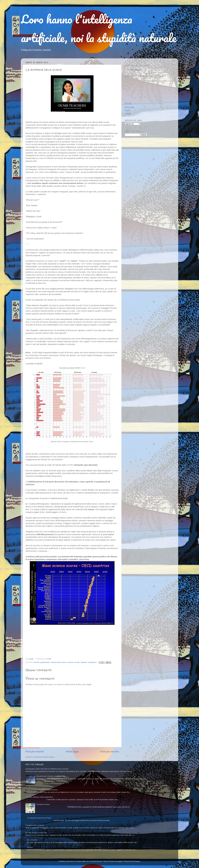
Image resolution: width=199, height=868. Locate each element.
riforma (70, 662)
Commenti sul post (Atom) (44, 757)
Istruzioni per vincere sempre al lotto (51, 776)
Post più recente (35, 751)
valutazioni (92, 662)
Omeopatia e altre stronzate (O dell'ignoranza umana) (47, 769)
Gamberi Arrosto (43, 804)
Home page (72, 751)
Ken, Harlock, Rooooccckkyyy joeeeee (42, 790)
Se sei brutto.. (32, 840)
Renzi (64, 662)
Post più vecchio (110, 751)
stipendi (84, 662)
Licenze (128, 114)
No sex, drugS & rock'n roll (36, 833)
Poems (128, 110)
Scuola (77, 662)
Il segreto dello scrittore (35, 825)
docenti (37, 662)
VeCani (30, 847)
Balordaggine (136, 70)
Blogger (137, 861)
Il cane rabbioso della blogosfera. (40, 797)
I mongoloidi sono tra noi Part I (39, 818)
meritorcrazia (56, 662)
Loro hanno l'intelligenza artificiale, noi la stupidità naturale (99, 28)
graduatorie (45, 662)
